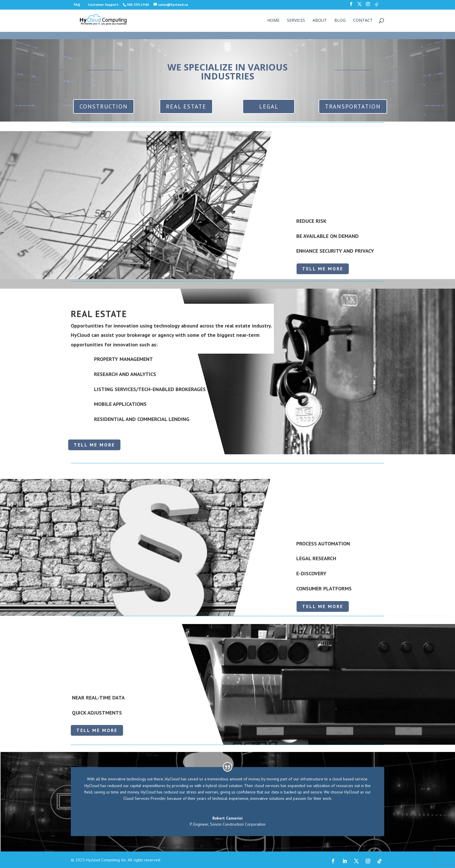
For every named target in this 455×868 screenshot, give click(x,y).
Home (273, 21)
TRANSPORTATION (353, 106)
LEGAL (269, 106)
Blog (340, 21)
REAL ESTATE (186, 106)
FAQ (77, 4)
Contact (363, 21)
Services (296, 21)
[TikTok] (377, 6)
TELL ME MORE (323, 269)
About (320, 21)
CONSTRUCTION (104, 106)
